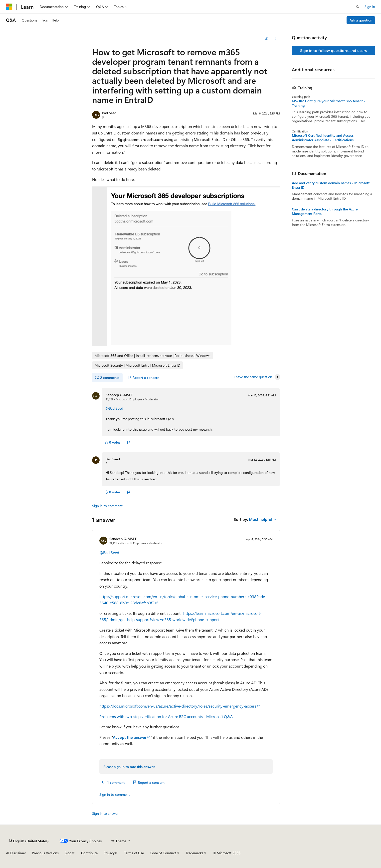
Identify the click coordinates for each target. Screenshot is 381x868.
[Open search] (358, 7)
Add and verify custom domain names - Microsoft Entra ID (331, 185)
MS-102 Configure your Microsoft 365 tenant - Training (329, 103)
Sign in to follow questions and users (333, 50)
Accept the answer (130, 737)
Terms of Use (134, 853)
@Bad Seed (114, 408)
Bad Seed (109, 113)
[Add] (267, 39)
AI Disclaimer (16, 853)
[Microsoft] (9, 7)
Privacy (109, 853)
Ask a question (361, 20)
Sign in (370, 7)
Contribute (89, 853)
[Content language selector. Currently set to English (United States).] (29, 841)
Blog (68, 853)
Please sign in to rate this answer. (129, 767)
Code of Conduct (163, 853)
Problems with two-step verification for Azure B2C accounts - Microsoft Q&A (166, 716)
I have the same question (253, 377)
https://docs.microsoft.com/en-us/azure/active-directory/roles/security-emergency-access (178, 706)
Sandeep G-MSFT (119, 395)
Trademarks (194, 853)
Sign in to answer (105, 813)
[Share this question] (275, 39)
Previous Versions (45, 853)
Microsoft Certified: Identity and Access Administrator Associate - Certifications (323, 138)
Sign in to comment (107, 506)
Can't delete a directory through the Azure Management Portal (325, 211)
